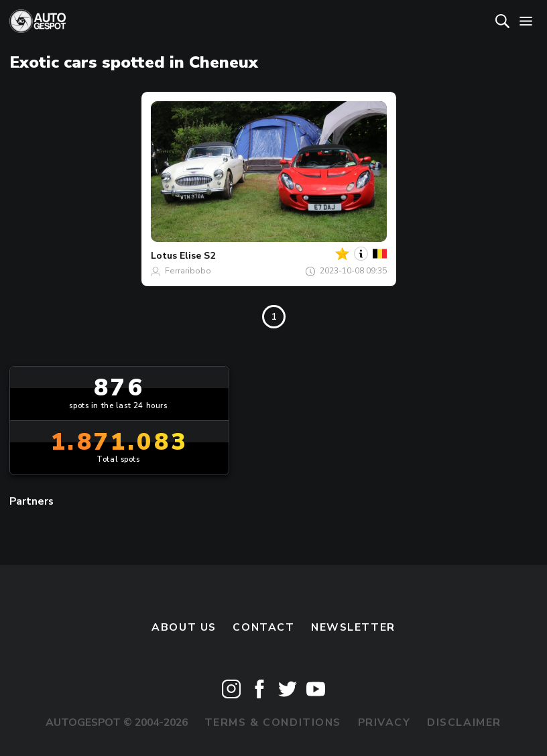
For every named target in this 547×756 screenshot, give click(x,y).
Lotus (164, 256)
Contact (263, 627)
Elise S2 (197, 256)
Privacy (384, 722)
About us (184, 627)
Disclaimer (464, 722)
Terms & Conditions (273, 722)
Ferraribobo (188, 271)
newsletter (353, 627)
